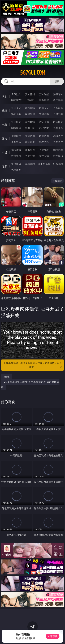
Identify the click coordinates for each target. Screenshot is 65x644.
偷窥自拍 (16, 136)
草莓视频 (30, 164)
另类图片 (58, 142)
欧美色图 (44, 136)
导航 (5, 166)
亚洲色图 (30, 136)
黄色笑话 (44, 156)
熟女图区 (44, 142)
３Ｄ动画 (58, 108)
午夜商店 (16, 164)
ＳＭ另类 (58, 114)
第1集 (7, 377)
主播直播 (44, 114)
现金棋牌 (44, 100)
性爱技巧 (58, 156)
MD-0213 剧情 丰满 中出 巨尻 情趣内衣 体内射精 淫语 (30, 384)
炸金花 (30, 100)
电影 (5, 125)
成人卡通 (44, 122)
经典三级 (30, 128)
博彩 (5, 97)
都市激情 (16, 150)
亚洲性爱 (16, 122)
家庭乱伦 (30, 150)
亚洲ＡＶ (16, 108)
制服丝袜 (16, 128)
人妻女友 (44, 150)
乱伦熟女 (44, 128)
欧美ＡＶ (44, 108)
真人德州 (30, 94)
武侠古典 (58, 150)
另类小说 (30, 156)
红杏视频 (58, 164)
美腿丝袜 (16, 142)
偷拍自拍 (30, 122)
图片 (5, 138)
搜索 (57, 81)
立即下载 (53, 636)
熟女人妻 (16, 114)
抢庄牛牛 (58, 100)
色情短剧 (16, 170)
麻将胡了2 (16, 100)
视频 (5, 111)
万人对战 (44, 94)
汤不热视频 (44, 164)
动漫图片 (58, 136)
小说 (5, 152)
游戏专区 (58, 94)
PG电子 (16, 94)
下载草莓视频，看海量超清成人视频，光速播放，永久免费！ (33, 365)
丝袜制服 (30, 114)
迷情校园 (16, 156)
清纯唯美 (30, 142)
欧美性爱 (58, 122)
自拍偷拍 (30, 108)
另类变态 (58, 128)
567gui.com (33, 73)
